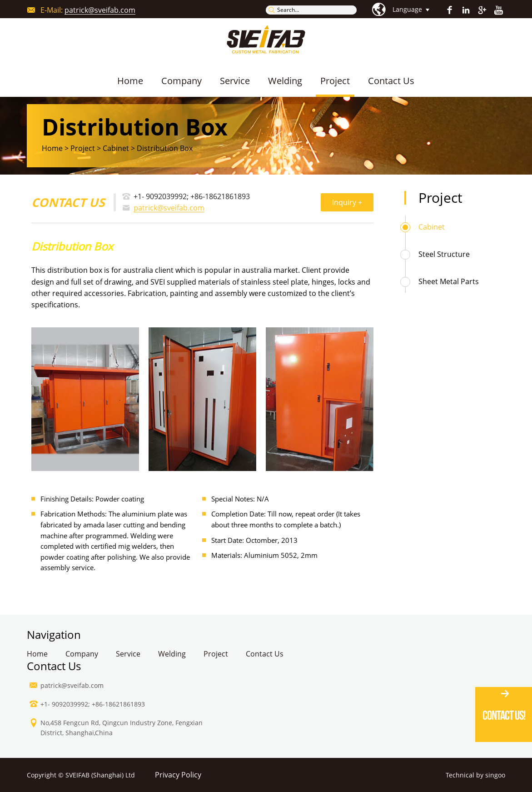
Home (130, 81)
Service (235, 81)
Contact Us (391, 81)
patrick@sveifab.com (100, 10)
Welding (285, 81)
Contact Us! (504, 715)
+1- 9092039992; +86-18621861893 (192, 196)
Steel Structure (444, 254)
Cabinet (432, 227)
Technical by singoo (475, 775)
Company (181, 81)
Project (335, 81)
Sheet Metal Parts (449, 281)
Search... (288, 10)
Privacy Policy (178, 775)
